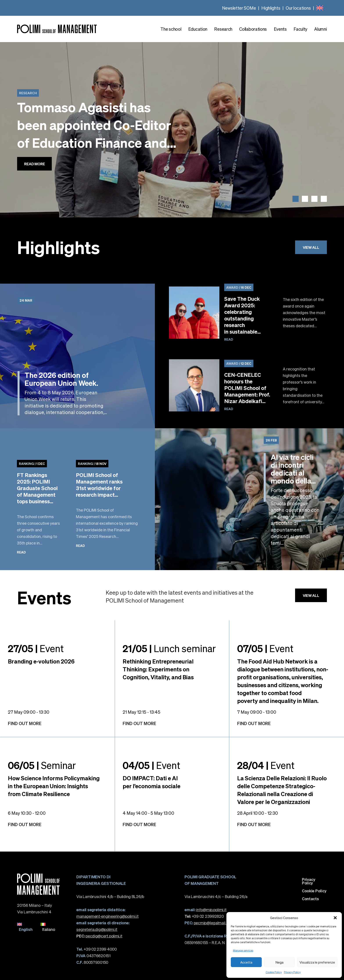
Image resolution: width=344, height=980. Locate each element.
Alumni (320, 29)
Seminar (42, 765)
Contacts (310, 899)
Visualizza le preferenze (317, 962)
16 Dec (239, 287)
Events (280, 29)
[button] (335, 918)
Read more (34, 164)
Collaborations (253, 29)
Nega (279, 962)
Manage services (243, 951)
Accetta (246, 962)
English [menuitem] (26, 929)
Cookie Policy (274, 972)
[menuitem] (320, 8)
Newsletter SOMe (239, 8)
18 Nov (92, 464)
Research (223, 29)
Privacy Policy (292, 972)
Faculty (300, 29)
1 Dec (32, 464)
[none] (320, 8)
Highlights (271, 8)
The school (171, 29)
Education (198, 29)
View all (311, 247)
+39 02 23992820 (204, 916)
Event (36, 648)
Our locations (298, 8)
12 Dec (239, 363)
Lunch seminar (169, 648)
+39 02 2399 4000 (96, 949)
